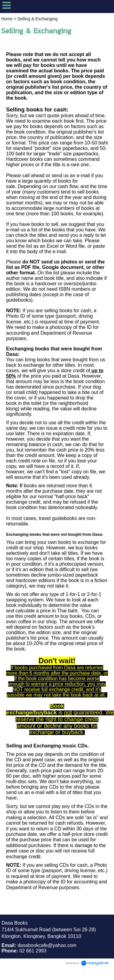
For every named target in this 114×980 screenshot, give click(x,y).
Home (7, 19)
